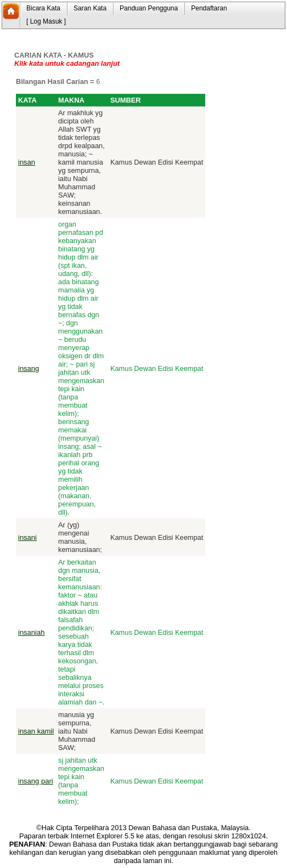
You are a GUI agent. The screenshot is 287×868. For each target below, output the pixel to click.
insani (27, 537)
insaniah (31, 632)
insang (29, 368)
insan (27, 162)
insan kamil (36, 731)
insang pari (36, 781)
